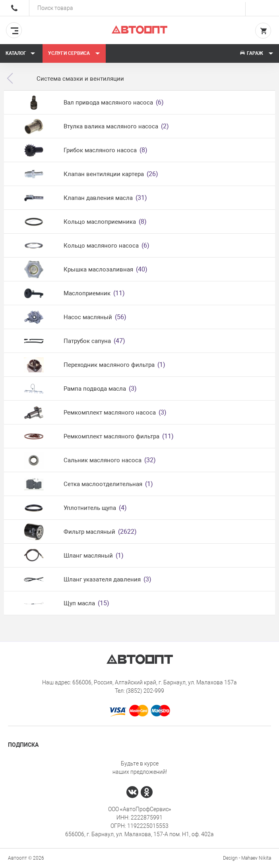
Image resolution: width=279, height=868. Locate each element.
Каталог (20, 53)
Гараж (256, 53)
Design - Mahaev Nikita (247, 858)
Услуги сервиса (74, 53)
